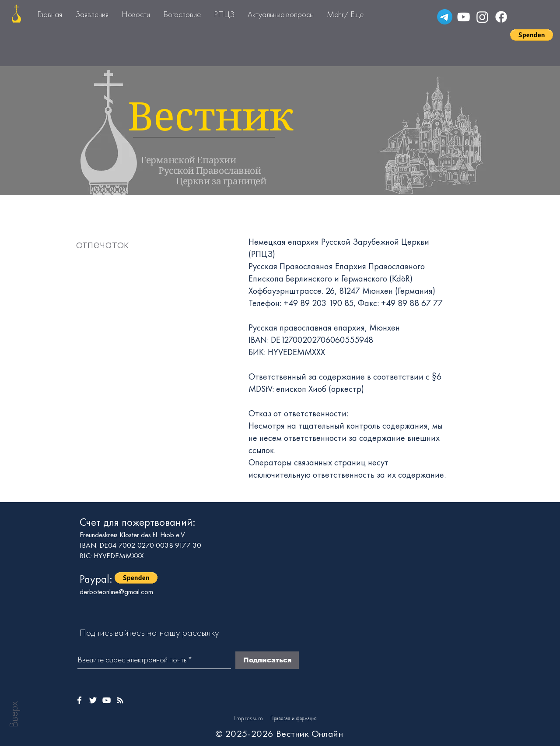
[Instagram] (482, 17)
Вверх (14, 714)
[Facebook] (501, 17)
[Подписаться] (267, 660)
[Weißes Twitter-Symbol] (93, 700)
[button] (532, 35)
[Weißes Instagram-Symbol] (120, 700)
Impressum (248, 718)
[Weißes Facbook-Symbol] (79, 700)
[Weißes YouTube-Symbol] (107, 700)
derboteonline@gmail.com (116, 591)
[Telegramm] (445, 17)
